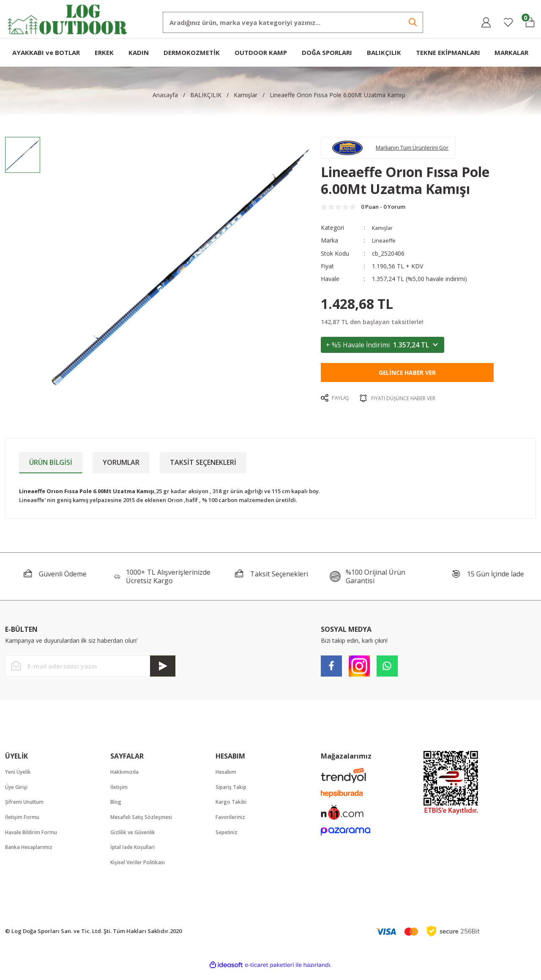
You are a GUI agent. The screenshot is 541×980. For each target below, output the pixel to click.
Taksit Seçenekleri (203, 467)
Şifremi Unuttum (27, 808)
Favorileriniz (233, 824)
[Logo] (68, 18)
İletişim (120, 793)
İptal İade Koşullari (136, 855)
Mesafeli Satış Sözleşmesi (145, 824)
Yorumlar (121, 467)
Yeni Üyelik (20, 777)
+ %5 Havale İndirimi (383, 350)
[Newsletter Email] (90, 671)
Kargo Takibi (233, 808)
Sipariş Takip (233, 793)
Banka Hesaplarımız (32, 855)
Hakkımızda (126, 777)
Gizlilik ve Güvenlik (136, 840)
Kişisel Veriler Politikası (142, 871)
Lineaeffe (385, 246)
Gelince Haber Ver (407, 378)
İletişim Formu (24, 824)
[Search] (293, 22)
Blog (116, 808)
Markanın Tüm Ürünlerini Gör (421, 149)
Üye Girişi (18, 793)
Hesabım (227, 777)
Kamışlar (384, 233)
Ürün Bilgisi (51, 467)
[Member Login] (486, 22)
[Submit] (163, 671)
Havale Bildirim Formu (35, 840)
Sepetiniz (228, 840)
